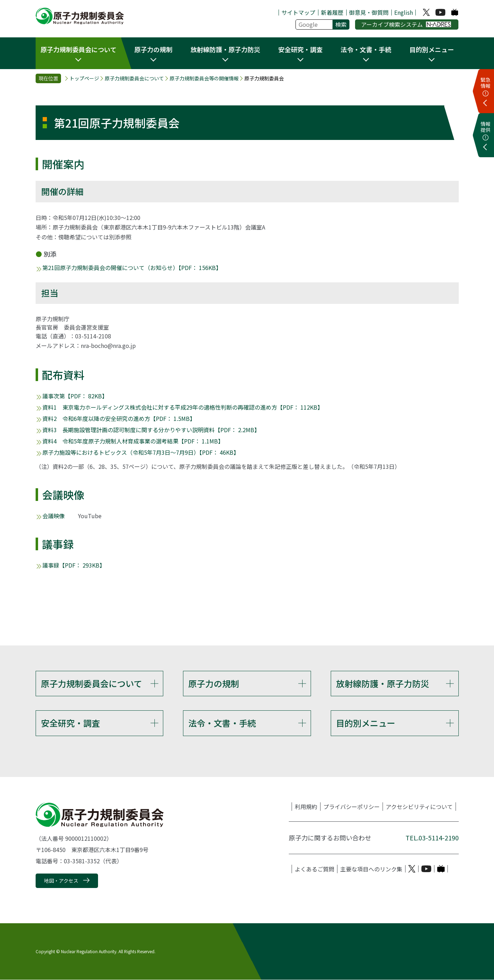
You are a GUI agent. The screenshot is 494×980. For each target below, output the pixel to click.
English (404, 12)
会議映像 (54, 516)
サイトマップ (298, 12)
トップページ (84, 78)
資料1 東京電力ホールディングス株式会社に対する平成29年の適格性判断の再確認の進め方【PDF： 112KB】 (183, 407)
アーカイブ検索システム (406, 24)
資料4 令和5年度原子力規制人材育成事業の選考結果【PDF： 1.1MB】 (133, 441)
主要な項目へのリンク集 (371, 869)
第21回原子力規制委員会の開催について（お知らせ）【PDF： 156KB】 (132, 268)
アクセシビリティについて (419, 807)
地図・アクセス (61, 881)
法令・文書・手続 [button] (366, 49)
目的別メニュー (366, 723)
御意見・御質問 (369, 12)
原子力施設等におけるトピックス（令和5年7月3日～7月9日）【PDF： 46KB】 (141, 452)
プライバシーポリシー (352, 807)
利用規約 (306, 807)
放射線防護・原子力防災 (383, 683)
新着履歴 (332, 12)
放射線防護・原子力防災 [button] (225, 49)
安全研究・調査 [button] (300, 49)
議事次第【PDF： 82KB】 (75, 396)
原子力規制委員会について (134, 78)
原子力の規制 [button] (153, 49)
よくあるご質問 (315, 869)
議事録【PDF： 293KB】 (74, 565)
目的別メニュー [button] (432, 49)
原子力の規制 (214, 683)
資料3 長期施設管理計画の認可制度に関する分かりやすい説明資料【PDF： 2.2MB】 (151, 430)
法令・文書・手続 (222, 723)
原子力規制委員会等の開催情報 (204, 78)
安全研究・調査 (71, 723)
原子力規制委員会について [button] (78, 49)
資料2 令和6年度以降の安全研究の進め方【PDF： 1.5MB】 (119, 418)
